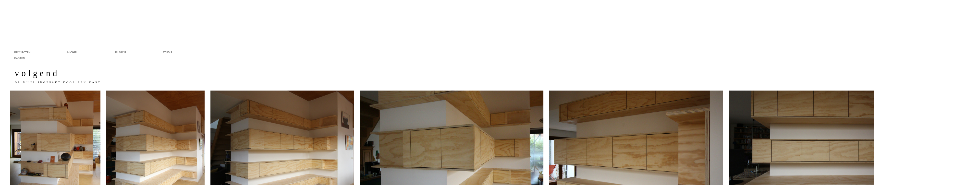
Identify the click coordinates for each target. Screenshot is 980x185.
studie (175, 52)
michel (80, 52)
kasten (20, 58)
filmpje (128, 52)
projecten (28, 52)
